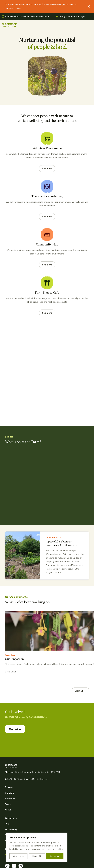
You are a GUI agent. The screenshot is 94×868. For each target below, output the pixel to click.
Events (8, 781)
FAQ (7, 801)
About (8, 787)
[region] (36, 848)
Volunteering (11, 807)
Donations (10, 812)
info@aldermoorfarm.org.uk (73, 17)
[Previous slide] (76, 597)
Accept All (55, 856)
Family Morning (17, 486)
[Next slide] (85, 597)
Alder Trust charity (14, 818)
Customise (18, 856)
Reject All (37, 856)
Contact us (15, 714)
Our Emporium (14, 640)
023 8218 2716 (16, 832)
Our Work (9, 770)
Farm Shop (10, 776)
